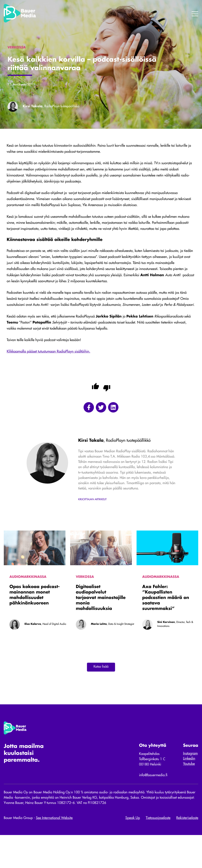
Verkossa (85, 604)
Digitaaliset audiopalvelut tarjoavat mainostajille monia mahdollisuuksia (101, 626)
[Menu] (195, 14)
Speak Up (133, 851)
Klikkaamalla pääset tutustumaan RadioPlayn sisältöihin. (49, 372)
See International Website (56, 851)
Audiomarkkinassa (28, 604)
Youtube (188, 796)
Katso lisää (101, 696)
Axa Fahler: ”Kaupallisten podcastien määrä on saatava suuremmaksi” (166, 626)
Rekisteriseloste (187, 851)
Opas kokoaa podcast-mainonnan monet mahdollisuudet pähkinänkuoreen (35, 624)
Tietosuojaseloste (158, 851)
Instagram (190, 785)
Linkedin (189, 790)
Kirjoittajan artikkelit (93, 527)
